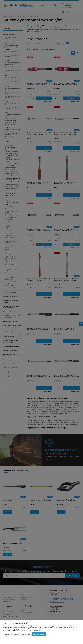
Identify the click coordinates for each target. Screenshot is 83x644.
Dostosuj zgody (26, 634)
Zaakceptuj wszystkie (39, 634)
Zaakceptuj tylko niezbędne (11, 634)
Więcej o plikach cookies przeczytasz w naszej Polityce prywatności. (22, 630)
